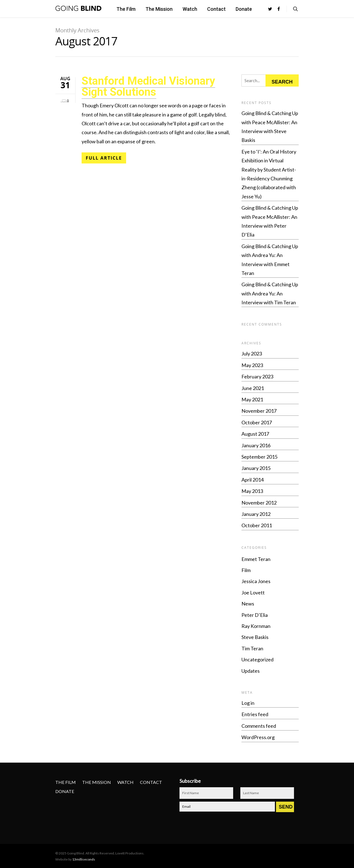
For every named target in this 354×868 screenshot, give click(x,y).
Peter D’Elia (255, 615)
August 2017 (255, 434)
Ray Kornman (256, 626)
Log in (248, 703)
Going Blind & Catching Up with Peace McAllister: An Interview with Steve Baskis (270, 127)
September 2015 (259, 457)
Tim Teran (252, 648)
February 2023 (257, 376)
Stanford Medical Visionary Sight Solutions (148, 86)
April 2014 (253, 480)
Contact (216, 9)
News (248, 604)
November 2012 (259, 503)
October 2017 (257, 422)
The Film (126, 9)
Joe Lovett (253, 592)
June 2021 (253, 388)
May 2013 (252, 491)
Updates (251, 671)
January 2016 (256, 445)
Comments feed (259, 726)
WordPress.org (258, 737)
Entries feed (255, 714)
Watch (190, 9)
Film (246, 570)
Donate (244, 9)
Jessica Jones (256, 581)
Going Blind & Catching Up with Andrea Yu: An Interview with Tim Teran (270, 293)
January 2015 (256, 468)
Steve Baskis (255, 637)
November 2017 (259, 411)
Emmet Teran (256, 559)
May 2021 (252, 399)
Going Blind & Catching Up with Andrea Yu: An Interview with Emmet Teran (270, 260)
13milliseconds (84, 859)
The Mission (159, 9)
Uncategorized (257, 659)
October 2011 (257, 525)
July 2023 (252, 354)
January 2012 (256, 514)
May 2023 (252, 365)
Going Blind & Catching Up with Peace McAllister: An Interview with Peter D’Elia (270, 221)
